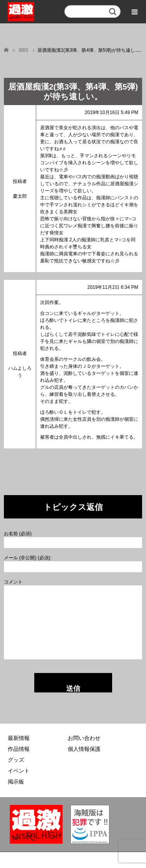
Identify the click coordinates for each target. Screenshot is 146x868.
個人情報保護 (84, 749)
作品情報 (19, 749)
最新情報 (19, 738)
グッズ (16, 760)
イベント (19, 771)
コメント (13, 582)
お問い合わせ (84, 738)
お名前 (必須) (18, 534)
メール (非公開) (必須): (28, 558)
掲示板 (16, 782)
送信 (73, 689)
